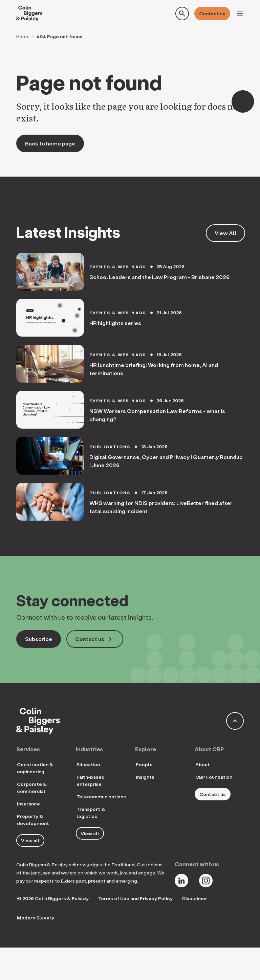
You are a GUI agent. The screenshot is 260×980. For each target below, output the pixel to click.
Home (23, 36)
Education (88, 764)
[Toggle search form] (182, 14)
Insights (145, 777)
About (203, 764)
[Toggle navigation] (240, 14)
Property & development (33, 820)
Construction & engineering (35, 768)
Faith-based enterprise (91, 780)
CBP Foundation (214, 777)
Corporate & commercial (32, 788)
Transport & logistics (91, 813)
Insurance (28, 804)
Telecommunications (101, 796)
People (144, 764)
